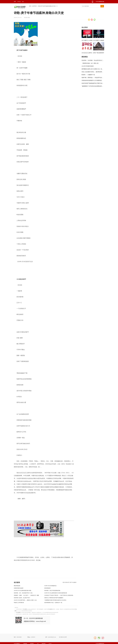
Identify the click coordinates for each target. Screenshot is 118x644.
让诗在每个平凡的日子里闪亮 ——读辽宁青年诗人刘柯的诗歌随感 (60, 595)
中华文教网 (50, 609)
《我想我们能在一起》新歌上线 (90, 63)
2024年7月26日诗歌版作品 (50, 586)
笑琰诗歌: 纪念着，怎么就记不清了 (22, 598)
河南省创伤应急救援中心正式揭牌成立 (92, 80)
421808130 (33, 637)
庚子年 (71, 582)
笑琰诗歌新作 (47, 588)
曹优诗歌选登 (17, 586)
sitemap (19, 2)
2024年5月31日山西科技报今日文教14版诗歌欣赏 (56, 593)
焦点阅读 (85, 27)
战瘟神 (75, 582)
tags (23, 2)
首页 (15, 2)
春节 (69, 582)
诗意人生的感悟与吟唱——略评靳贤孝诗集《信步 (95, 72)
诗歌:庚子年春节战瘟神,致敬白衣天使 (47, 6)
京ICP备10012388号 (63, 637)
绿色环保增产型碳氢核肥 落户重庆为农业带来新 (94, 83)
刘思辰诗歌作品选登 (19, 588)
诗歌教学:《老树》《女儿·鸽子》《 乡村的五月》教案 (26, 595)
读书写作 (34, 6)
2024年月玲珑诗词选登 (88, 66)
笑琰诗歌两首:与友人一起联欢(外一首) (53, 603)
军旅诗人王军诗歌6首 (19, 603)
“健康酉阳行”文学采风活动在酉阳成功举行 (93, 86)
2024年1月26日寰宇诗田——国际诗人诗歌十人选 (25, 600)
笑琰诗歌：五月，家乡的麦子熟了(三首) (23, 593)
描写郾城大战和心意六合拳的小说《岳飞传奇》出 (95, 69)
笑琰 (64, 582)
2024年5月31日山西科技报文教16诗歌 (23, 591)
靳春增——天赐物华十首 (88, 75)
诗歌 (66, 582)
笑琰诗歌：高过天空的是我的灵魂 (52, 591)
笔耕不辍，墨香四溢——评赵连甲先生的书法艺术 (95, 78)
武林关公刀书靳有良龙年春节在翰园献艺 (54, 598)
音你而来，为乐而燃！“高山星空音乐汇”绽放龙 (94, 60)
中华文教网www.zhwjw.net (27, 609)
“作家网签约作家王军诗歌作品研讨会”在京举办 (55, 600)
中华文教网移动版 (100, 2)
